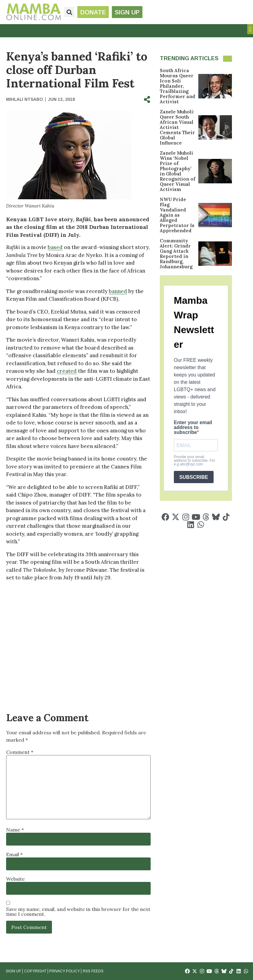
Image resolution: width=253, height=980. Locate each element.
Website (15, 879)
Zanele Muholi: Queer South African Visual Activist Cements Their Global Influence (177, 127)
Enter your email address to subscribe (193, 428)
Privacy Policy (64, 971)
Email (14, 854)
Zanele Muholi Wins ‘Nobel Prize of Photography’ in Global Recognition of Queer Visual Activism (178, 171)
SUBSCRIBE (194, 477)
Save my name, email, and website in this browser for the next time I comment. (78, 912)
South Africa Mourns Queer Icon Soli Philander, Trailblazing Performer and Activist (178, 86)
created (67, 371)
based (55, 247)
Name (15, 830)
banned (118, 291)
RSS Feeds (93, 971)
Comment (20, 752)
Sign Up (13, 971)
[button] (69, 12)
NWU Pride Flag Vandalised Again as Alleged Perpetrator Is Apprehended (177, 215)
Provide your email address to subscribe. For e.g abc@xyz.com (194, 461)
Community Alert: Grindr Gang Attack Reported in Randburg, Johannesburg (176, 254)
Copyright (35, 971)
